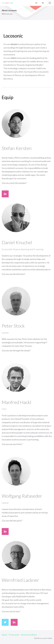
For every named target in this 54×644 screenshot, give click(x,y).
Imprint (4, 635)
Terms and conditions (29, 635)
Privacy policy (14, 635)
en (36, 3)
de (43, 3)
